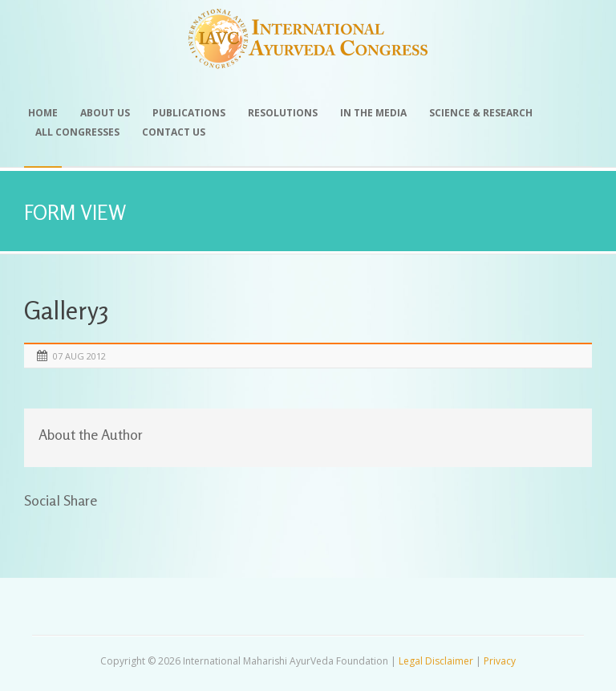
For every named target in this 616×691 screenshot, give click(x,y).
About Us (105, 113)
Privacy (500, 661)
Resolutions (283, 113)
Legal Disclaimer (436, 661)
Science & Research (481, 113)
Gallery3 (66, 310)
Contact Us (174, 132)
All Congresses (77, 132)
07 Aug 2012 (79, 356)
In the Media (373, 113)
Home (43, 113)
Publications (189, 113)
